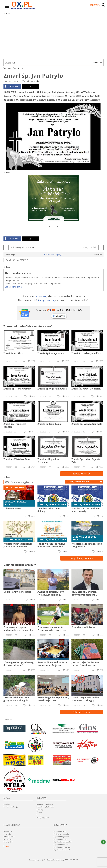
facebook (11, 86)
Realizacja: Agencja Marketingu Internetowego (53, 860)
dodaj (78, 482)
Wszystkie (52, 63)
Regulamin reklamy (61, 844)
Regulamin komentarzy (62, 839)
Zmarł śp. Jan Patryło (17, 260)
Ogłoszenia (8, 839)
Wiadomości (8, 831)
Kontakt (39, 815)
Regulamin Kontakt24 (62, 850)
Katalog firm (8, 842)
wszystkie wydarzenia (82, 558)
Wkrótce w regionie (19, 482)
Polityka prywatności (61, 834)
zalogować (40, 296)
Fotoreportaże (9, 837)
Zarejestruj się (46, 300)
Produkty (40, 809)
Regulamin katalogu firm (63, 842)
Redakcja (7, 804)
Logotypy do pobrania (45, 804)
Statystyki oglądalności (45, 807)
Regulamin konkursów (62, 847)
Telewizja (7, 834)
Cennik (39, 812)
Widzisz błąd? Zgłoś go (53, 255)
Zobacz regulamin (13, 287)
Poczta (6, 846)
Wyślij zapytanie (43, 817)
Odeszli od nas (19, 68)
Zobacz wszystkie (82, 474)
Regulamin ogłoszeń (61, 837)
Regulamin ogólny (60, 831)
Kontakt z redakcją (11, 807)
